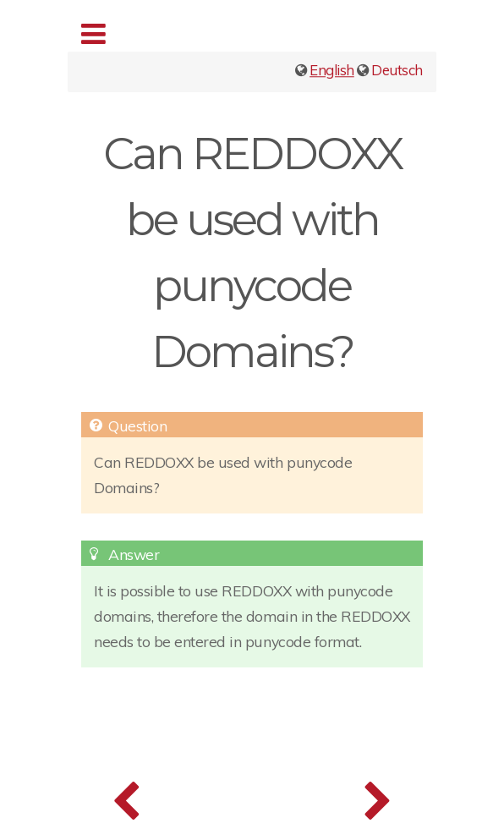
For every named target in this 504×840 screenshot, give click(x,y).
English (332, 70)
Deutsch (397, 70)
